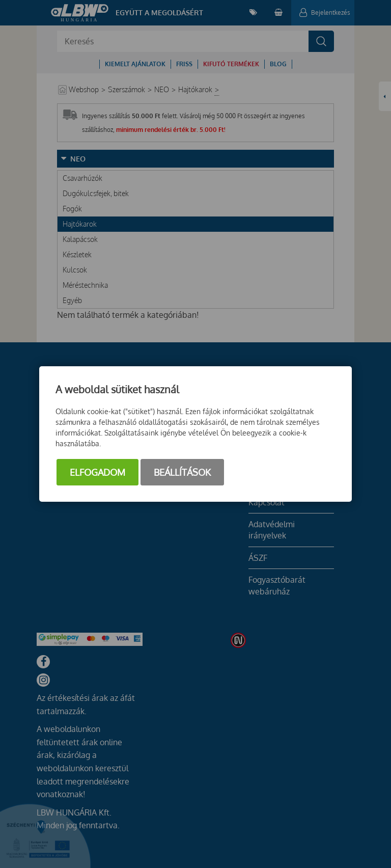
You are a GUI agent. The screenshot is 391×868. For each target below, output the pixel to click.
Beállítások (182, 472)
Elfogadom (97, 472)
